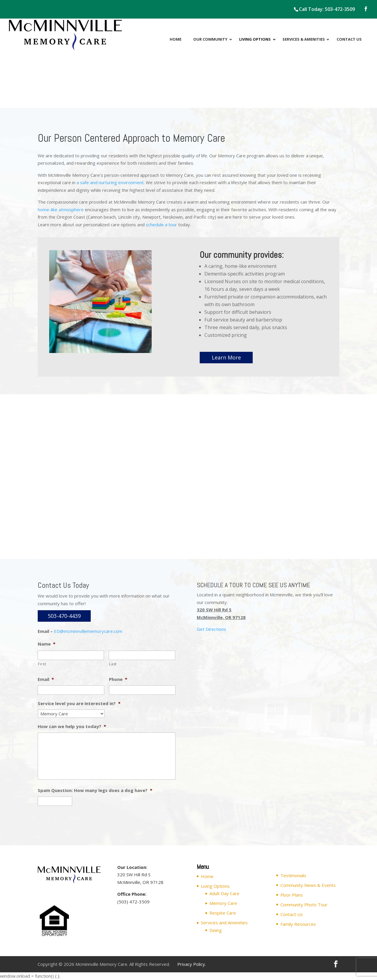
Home (207, 876)
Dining (216, 930)
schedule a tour (161, 225)
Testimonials (293, 875)
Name (47, 644)
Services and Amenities (224, 923)
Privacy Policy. (192, 964)
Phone (118, 679)
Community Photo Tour (304, 905)
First (42, 664)
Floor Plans (292, 895)
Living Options (215, 886)
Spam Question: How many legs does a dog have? (95, 790)
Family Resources (298, 924)
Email (46, 679)
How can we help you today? (72, 726)
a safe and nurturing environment (110, 182)
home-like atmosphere (61, 209)
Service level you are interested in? (79, 703)
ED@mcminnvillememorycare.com (88, 631)
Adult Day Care (224, 893)
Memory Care (223, 903)
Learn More (226, 357)
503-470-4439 (64, 616)
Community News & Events (308, 885)
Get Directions (211, 629)
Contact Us (292, 914)
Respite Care (223, 913)
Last (113, 664)
